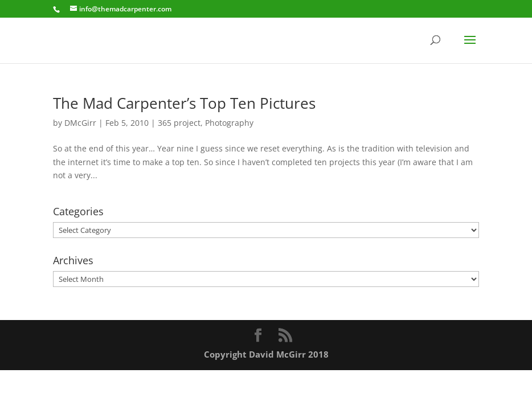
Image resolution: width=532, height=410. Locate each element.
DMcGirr (80, 123)
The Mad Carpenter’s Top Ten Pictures (184, 103)
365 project (179, 123)
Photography (229, 123)
